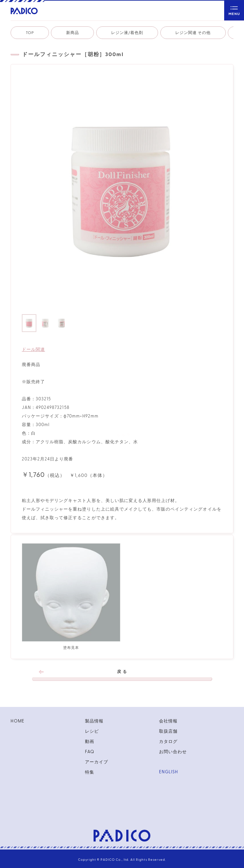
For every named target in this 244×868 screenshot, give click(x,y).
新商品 (73, 33)
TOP (30, 33)
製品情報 (94, 721)
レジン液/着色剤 (127, 33)
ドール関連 (33, 350)
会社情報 (168, 721)
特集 (90, 772)
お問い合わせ (173, 752)
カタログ (168, 742)
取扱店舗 (168, 731)
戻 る (122, 675)
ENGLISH (168, 772)
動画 (90, 742)
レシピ (92, 731)
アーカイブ (97, 762)
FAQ (90, 752)
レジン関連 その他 (193, 33)
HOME (17, 721)
